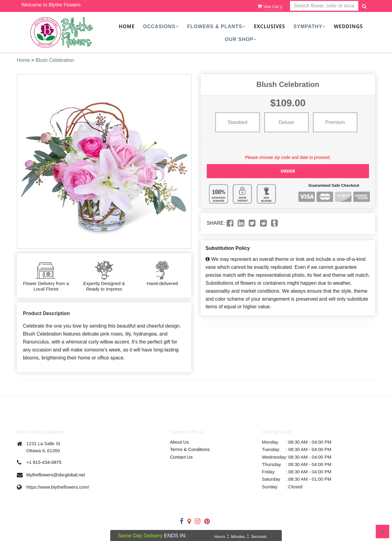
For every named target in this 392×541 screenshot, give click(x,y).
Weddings (348, 26)
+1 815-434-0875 (44, 462)
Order (288, 171)
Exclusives (269, 26)
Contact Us (181, 457)
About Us (179, 442)
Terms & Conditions (190, 449)
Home (127, 26)
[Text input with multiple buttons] (324, 6)
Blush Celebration (55, 60)
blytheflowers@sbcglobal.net (56, 475)
